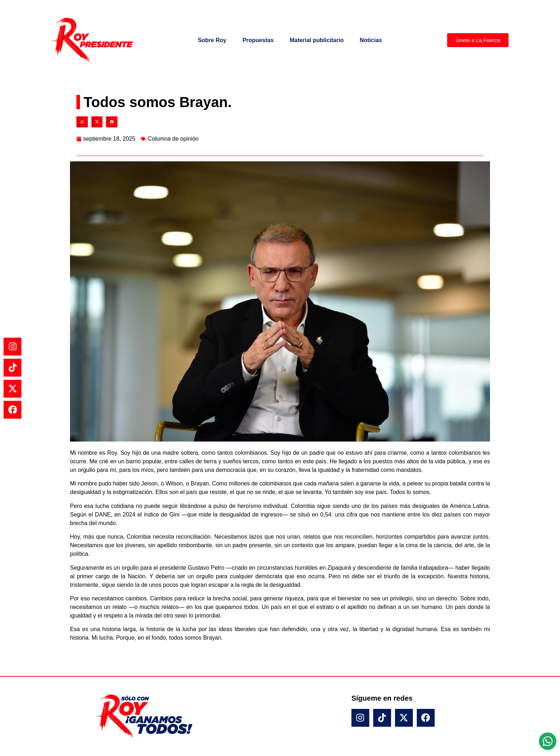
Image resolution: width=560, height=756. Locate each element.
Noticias (371, 40)
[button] (82, 122)
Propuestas (258, 40)
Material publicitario (317, 40)
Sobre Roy (212, 40)
